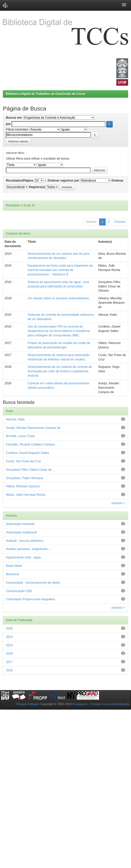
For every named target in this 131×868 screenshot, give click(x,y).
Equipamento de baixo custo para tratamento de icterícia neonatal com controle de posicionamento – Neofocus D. (60, 270)
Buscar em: (14, 118)
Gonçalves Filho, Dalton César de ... (30, 470)
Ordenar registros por (63, 180)
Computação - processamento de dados (33, 583)
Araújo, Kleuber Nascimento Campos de (33, 428)
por (8, 124)
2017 (9, 662)
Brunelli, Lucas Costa (20, 436)
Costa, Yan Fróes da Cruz (23, 461)
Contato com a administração (110, 704)
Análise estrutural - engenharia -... (29, 549)
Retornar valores (18, 141)
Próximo (120, 222)
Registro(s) (37, 187)
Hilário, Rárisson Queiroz (23, 486)
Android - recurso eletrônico (25, 541)
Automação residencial (21, 532)
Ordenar (117, 180)
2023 (9, 645)
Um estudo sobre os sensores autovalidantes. (59, 298)
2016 (9, 670)
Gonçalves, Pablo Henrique (25, 478)
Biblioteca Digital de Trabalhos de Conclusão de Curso (45, 94)
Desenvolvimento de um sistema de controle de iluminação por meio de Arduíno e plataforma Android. (60, 371)
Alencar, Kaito (15, 419)
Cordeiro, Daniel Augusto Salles (27, 453)
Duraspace (80, 704)
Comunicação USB (19, 591)
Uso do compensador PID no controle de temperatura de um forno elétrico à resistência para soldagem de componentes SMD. (59, 331)
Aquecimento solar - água (23, 557)
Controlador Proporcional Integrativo (30, 599)
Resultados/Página (20, 180)
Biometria (12, 574)
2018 (9, 653)
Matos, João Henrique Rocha (26, 495)
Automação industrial (20, 524)
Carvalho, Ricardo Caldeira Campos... (32, 444)
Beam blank (14, 566)
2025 (9, 628)
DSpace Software (28, 704)
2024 (9, 637)
